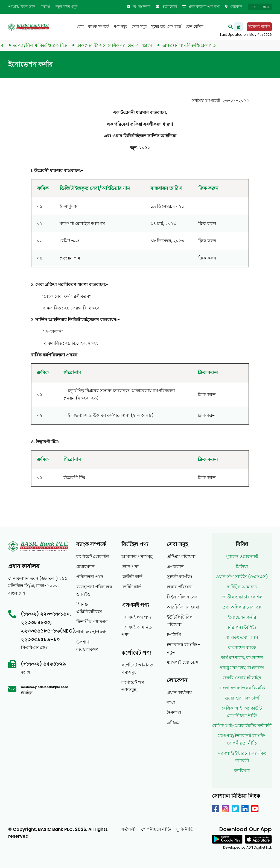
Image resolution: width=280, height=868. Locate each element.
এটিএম (173, 723)
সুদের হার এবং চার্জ (166, 26)
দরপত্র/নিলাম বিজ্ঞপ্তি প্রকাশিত (44, 45)
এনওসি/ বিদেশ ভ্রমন (22, 6)
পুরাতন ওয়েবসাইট (242, 556)
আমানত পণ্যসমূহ (137, 556)
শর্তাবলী (129, 829)
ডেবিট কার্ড (131, 587)
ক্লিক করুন (207, 224)
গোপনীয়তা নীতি (156, 829)
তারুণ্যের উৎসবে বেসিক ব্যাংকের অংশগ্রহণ (118, 45)
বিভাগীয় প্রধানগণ (92, 622)
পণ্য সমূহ (120, 26)
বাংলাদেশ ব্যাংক (242, 647)
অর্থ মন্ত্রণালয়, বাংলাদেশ (242, 658)
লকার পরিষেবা (180, 587)
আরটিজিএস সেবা (183, 607)
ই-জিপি (174, 635)
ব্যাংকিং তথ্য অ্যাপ (242, 637)
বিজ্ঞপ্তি (45, 6)
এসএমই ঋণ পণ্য (136, 617)
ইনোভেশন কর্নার (242, 617)
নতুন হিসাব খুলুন (66, 6)
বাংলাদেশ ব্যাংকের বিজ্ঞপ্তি (242, 688)
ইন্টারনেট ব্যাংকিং (259, 26)
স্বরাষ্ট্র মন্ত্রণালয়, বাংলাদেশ (242, 668)
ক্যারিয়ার (242, 771)
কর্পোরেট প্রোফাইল (93, 556)
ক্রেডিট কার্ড (132, 577)
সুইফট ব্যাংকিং (180, 577)
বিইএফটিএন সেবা (183, 597)
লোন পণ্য (130, 567)
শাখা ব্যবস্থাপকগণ (92, 632)
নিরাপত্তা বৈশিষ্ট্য (242, 627)
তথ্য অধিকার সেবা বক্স (242, 607)
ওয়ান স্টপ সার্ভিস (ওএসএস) (242, 577)
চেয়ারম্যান (85, 567)
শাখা (171, 703)
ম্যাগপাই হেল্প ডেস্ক (183, 662)
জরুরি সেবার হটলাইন (242, 678)
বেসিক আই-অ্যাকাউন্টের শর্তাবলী (242, 726)
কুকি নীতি (185, 829)
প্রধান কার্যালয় (179, 693)
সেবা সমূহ (139, 26)
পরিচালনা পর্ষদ (90, 577)
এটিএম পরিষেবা (181, 556)
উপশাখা (174, 713)
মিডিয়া (242, 567)
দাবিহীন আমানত (242, 587)
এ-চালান (175, 567)
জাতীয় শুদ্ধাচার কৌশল (242, 597)
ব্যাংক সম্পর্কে (99, 26)
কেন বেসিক (195, 26)
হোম (80, 26)
